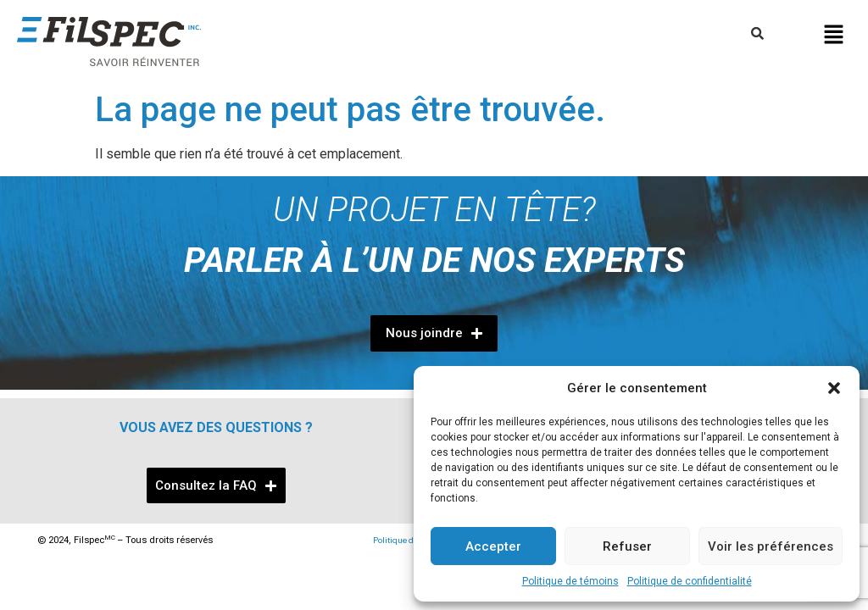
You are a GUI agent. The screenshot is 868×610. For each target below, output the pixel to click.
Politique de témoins (570, 581)
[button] (834, 388)
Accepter (493, 546)
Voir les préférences (771, 546)
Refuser (627, 546)
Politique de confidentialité (690, 581)
